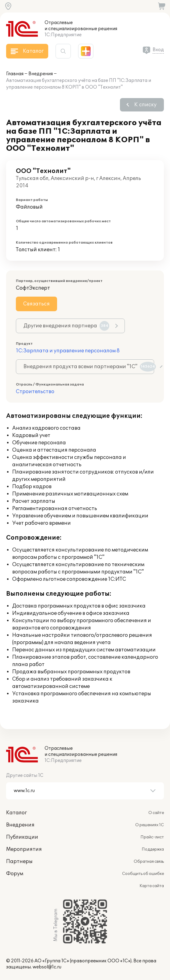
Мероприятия (24, 849)
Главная (15, 74)
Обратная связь (149, 862)
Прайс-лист (152, 837)
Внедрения (41, 74)
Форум (15, 874)
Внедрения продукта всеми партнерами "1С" (89, 367)
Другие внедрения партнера (66, 326)
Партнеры (19, 862)
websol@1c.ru (47, 967)
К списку (145, 105)
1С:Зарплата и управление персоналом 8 (68, 351)
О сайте (156, 813)
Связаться (36, 304)
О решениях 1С (150, 825)
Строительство (35, 392)
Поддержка (153, 849)
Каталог (16, 813)
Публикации (22, 837)
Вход (158, 50)
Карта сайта (152, 886)
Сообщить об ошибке (143, 874)
